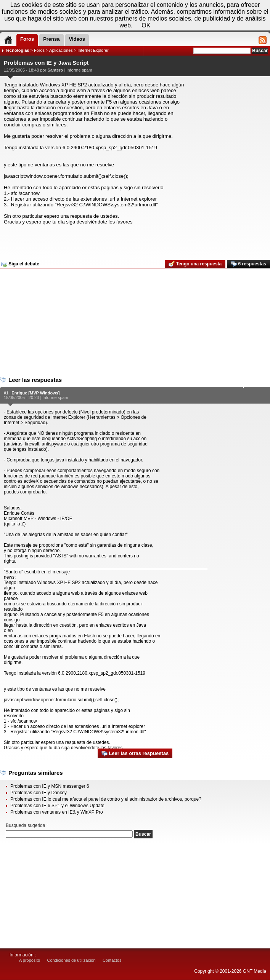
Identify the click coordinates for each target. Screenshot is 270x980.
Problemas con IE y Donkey (39, 793)
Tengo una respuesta (195, 264)
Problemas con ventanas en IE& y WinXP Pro (57, 812)
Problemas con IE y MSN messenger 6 (50, 786)
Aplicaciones (61, 50)
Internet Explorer (93, 50)
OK (146, 25)
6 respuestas (248, 264)
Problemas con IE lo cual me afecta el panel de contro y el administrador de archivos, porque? (106, 799)
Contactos (112, 960)
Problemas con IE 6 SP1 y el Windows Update (57, 806)
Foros (39, 50)
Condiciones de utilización (71, 960)
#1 (6, 393)
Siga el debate (20, 264)
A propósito (30, 960)
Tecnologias (17, 50)
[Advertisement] (134, 240)
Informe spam (79, 70)
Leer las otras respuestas (135, 754)
